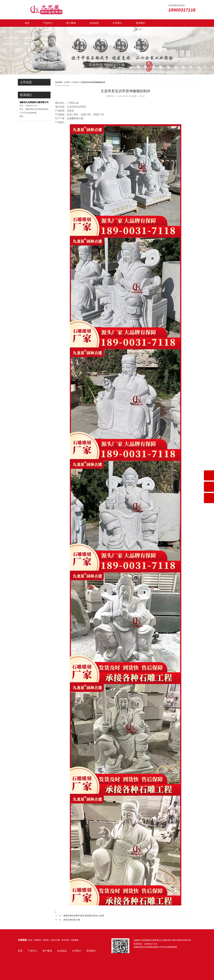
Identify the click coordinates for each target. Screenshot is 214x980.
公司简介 (117, 23)
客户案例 (71, 23)
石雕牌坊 (38, 940)
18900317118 (151, 944)
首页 (27, 23)
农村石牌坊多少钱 (72, 920)
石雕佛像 (74, 940)
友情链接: (23, 940)
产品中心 (48, 23)
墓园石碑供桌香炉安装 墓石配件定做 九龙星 (84, 916)
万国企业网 (55, 940)
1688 (30, 940)
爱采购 (46, 940)
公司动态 (75, 82)
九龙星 (67, 82)
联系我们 (141, 23)
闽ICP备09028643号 (182, 940)
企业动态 (94, 23)
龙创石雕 (65, 940)
